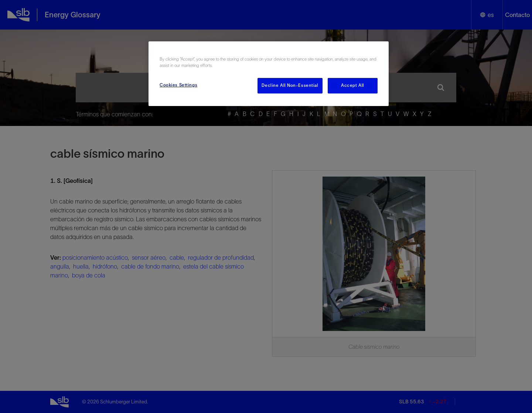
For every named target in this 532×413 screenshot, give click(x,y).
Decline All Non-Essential (290, 85)
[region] (269, 74)
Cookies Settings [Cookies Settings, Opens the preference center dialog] (178, 85)
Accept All (353, 85)
